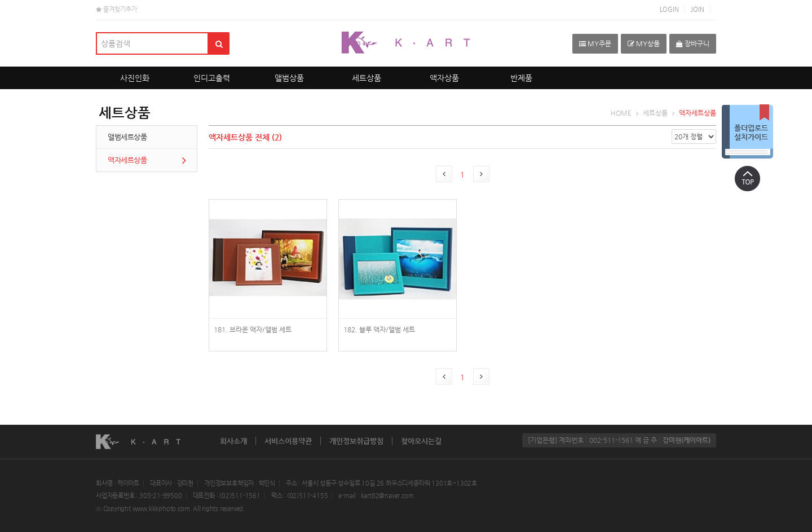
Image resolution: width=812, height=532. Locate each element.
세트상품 (367, 78)
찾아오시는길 (421, 441)
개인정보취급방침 (356, 441)
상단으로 (747, 178)
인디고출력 (212, 78)
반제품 (521, 78)
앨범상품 (289, 78)
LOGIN (669, 9)
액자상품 (444, 78)
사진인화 (135, 78)
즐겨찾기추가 (116, 9)
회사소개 (233, 441)
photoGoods (268, 282)
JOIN (698, 9)
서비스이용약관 (288, 441)
